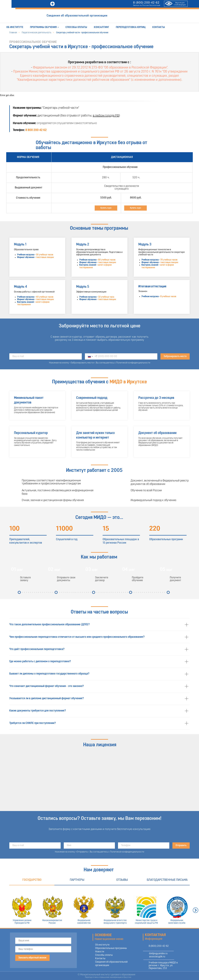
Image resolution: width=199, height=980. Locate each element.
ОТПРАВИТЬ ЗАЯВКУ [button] (127, 16)
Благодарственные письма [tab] (167, 880)
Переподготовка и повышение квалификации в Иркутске (108, 977)
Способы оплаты (76, 27)
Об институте (15, 27)
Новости (100, 952)
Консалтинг (101, 27)
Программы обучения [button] (43, 27)
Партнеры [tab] (77, 880)
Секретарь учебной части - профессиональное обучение (82, 33)
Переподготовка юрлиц (131, 27)
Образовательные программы (111, 948)
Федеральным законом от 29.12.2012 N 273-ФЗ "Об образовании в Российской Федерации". (100, 68)
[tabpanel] (99, 907)
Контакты (159, 27)
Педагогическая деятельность (37, 33)
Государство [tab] (32, 880)
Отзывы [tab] (122, 880)
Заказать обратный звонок (32, 958)
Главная (13, 33)
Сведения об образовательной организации (77, 16)
